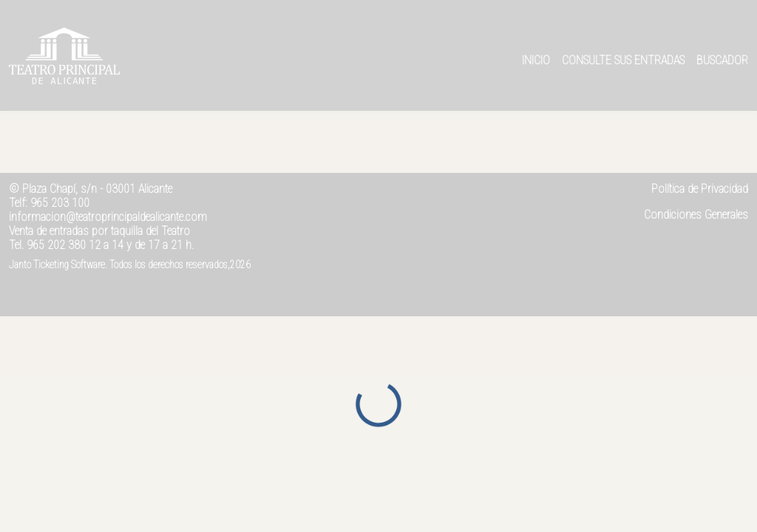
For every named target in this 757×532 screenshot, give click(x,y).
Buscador (722, 60)
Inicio (536, 60)
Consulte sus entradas (623, 60)
